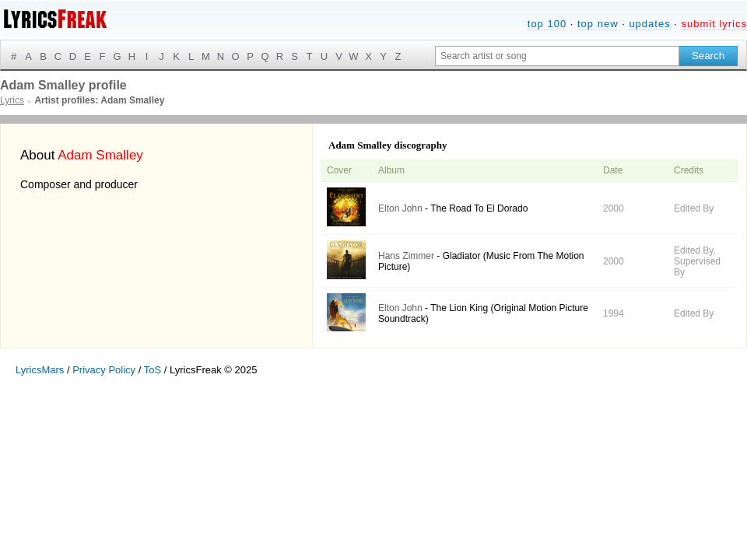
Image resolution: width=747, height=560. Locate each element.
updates (649, 24)
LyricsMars (40, 370)
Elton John (400, 208)
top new (598, 24)
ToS (153, 370)
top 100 (547, 24)
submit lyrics (714, 24)
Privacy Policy (104, 370)
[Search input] (557, 56)
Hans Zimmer (406, 256)
